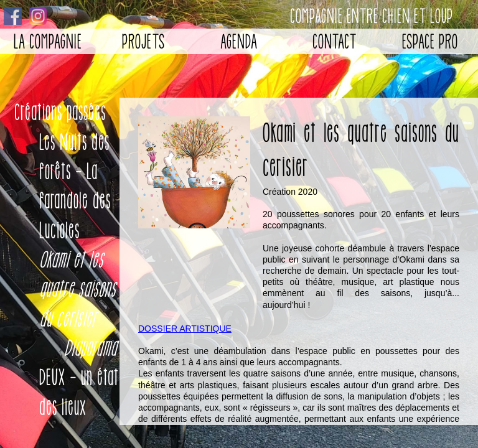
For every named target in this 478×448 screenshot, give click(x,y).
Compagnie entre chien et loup (372, 16)
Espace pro (430, 41)
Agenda (239, 41)
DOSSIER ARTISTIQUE (185, 329)
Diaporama (90, 348)
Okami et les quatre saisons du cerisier (77, 289)
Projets (143, 41)
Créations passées (60, 112)
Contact (335, 41)
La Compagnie (48, 41)
